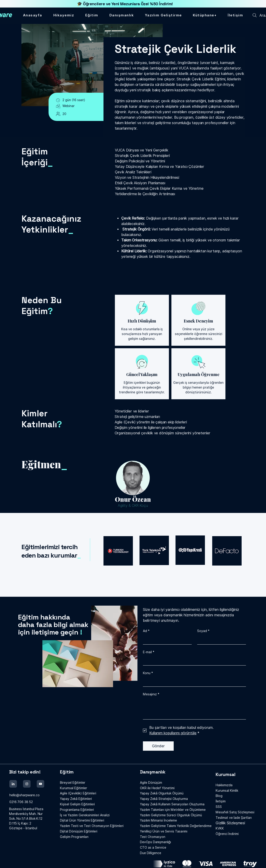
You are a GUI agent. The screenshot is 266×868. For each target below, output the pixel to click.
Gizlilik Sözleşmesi (230, 823)
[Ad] (166, 640)
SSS (219, 807)
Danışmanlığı (155, 842)
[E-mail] (193, 661)
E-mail (149, 652)
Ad (146, 631)
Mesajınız (151, 694)
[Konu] (193, 682)
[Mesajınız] (194, 709)
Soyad (203, 631)
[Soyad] (220, 640)
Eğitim (67, 772)
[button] (205, 15)
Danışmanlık (153, 772)
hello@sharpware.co (24, 795)
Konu (148, 673)
